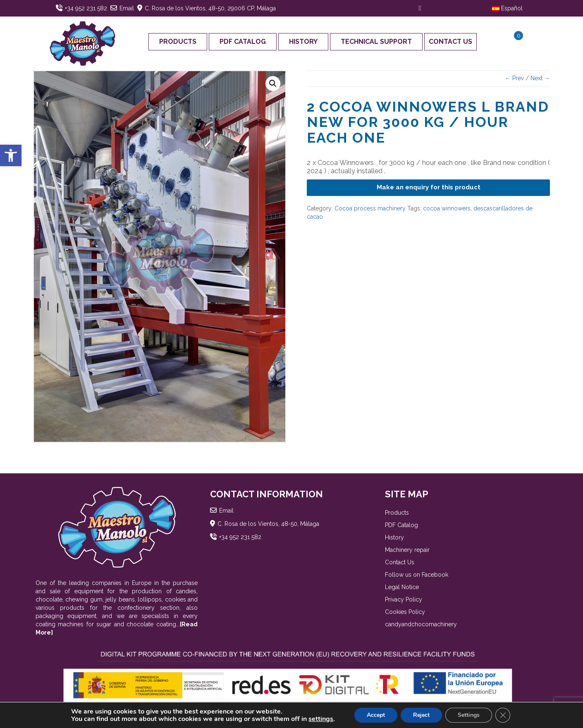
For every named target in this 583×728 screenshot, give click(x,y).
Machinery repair (407, 550)
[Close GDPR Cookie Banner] (503, 715)
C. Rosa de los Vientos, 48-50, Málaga (268, 524)
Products (178, 42)
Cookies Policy (405, 612)
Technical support (376, 42)
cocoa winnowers (447, 208)
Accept (376, 715)
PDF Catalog (243, 42)
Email (127, 8)
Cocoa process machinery (370, 208)
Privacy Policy (404, 599)
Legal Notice (402, 587)
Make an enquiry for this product (429, 187)
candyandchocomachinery (421, 624)
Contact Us (450, 42)
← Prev (514, 78)
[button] (11, 155)
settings (321, 719)
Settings (469, 715)
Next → (540, 78)
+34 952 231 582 (86, 8)
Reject (421, 715)
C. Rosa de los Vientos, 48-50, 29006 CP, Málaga (210, 8)
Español (507, 8)
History (303, 42)
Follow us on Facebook (417, 575)
